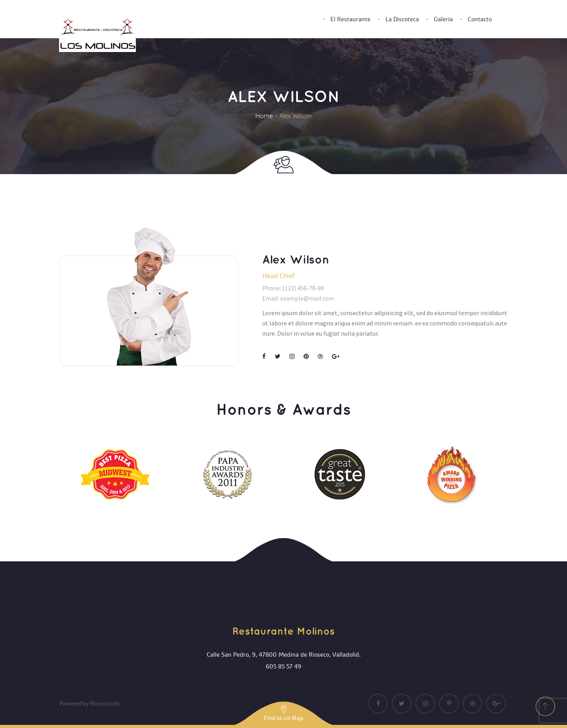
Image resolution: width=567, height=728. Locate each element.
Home (264, 116)
